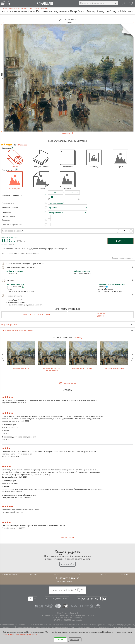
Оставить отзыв (69, 384)
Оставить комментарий (123, 258)
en (35, 599)
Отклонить (75, 640)
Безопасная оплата (67, 296)
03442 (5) (78, 337)
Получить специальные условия (34, 315)
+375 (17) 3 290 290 (69, 578)
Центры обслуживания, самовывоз (67, 267)
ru (30, 599)
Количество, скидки (11, 231)
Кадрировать (68, 133)
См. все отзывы (67, 537)
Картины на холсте (21, 355)
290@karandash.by (65, 581)
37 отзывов (22, 145)
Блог (79, 574)
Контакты (125, 574)
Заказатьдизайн (101, 315)
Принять (60, 640)
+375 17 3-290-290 (60, 620)
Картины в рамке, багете (114, 355)
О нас (56, 574)
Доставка (67, 280)
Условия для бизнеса (10, 574)
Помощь (103, 574)
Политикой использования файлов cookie (20, 634)
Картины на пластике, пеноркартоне (52, 357)
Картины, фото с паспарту (83, 355)
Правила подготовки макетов (57, 599)
